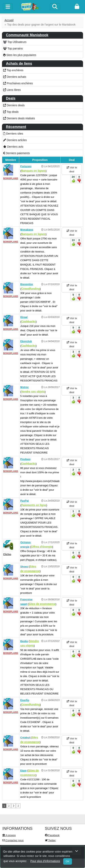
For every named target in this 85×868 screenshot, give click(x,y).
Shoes (24, 567)
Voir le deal (72, 169)
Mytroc (24, 387)
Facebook (52, 835)
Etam (23, 771)
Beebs (24, 641)
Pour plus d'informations (45, 861)
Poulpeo (25, 459)
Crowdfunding (31, 289)
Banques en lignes (33, 171)
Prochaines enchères (18, 83)
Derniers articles (15, 140)
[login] (77, 7)
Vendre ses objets (33, 392)
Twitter (50, 840)
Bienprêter (27, 284)
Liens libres (12, 90)
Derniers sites (13, 134)
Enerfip (25, 700)
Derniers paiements (16, 153)
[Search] (55, 7)
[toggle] (8, 7)
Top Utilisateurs (15, 42)
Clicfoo (7, 554)
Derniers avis (13, 147)
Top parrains (13, 48)
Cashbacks (29, 322)
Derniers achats (15, 77)
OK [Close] (68, 861)
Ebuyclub (26, 341)
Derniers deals (14, 105)
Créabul (25, 738)
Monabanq (27, 230)
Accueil (9, 20)
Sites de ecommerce (42, 604)
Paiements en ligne (34, 505)
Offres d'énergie (42, 547)
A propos (9, 835)
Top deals (11, 112)
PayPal (24, 501)
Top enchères (13, 70)
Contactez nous (13, 840)
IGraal (24, 317)
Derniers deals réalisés (19, 118)
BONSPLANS (11, 178)
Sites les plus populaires (20, 55)
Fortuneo (26, 166)
